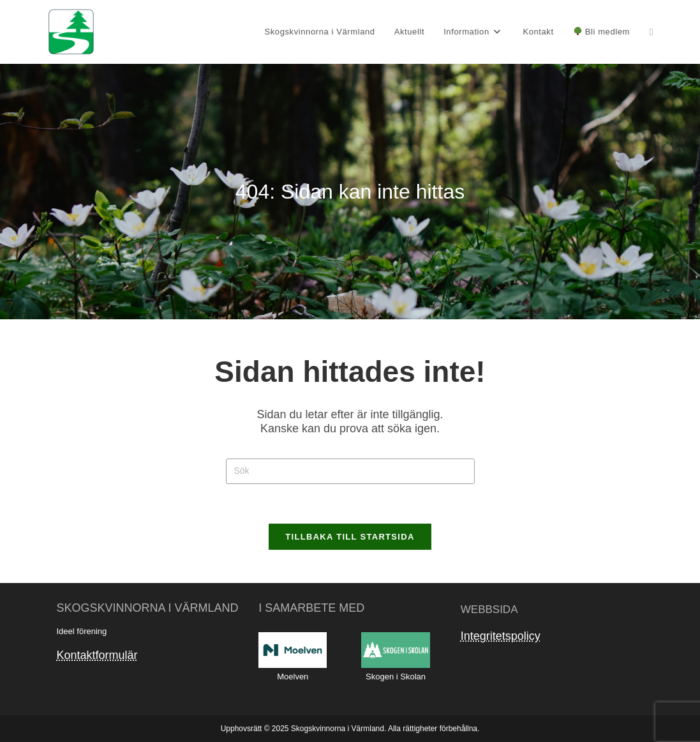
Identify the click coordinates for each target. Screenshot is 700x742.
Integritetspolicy (501, 636)
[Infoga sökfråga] (350, 471)
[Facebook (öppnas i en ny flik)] (651, 32)
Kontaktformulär (97, 655)
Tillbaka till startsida (350, 537)
